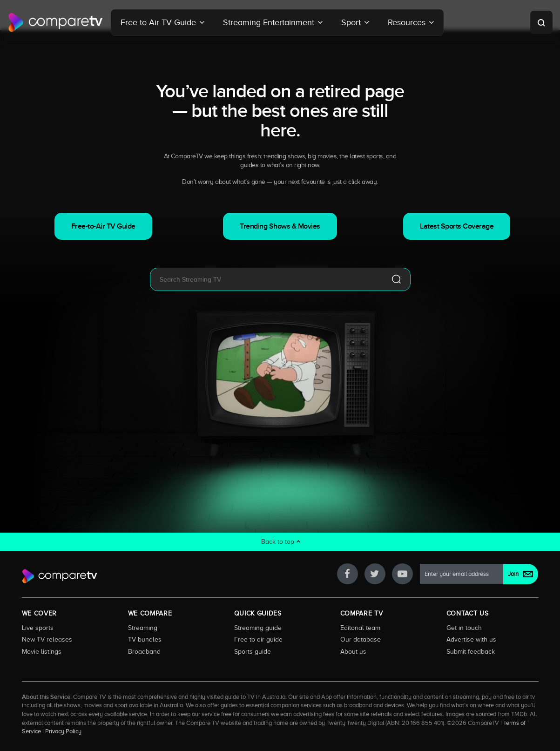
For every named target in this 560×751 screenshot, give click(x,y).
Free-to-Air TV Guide (103, 226)
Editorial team (360, 628)
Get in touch (464, 628)
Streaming (143, 628)
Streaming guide (258, 628)
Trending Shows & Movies (280, 226)
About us (353, 651)
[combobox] (266, 279)
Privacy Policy (63, 731)
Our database (361, 639)
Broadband (144, 651)
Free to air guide (258, 639)
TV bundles (145, 639)
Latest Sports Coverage (457, 226)
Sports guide (253, 651)
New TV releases (47, 639)
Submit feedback (471, 651)
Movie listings (42, 651)
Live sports (38, 628)
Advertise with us (471, 639)
